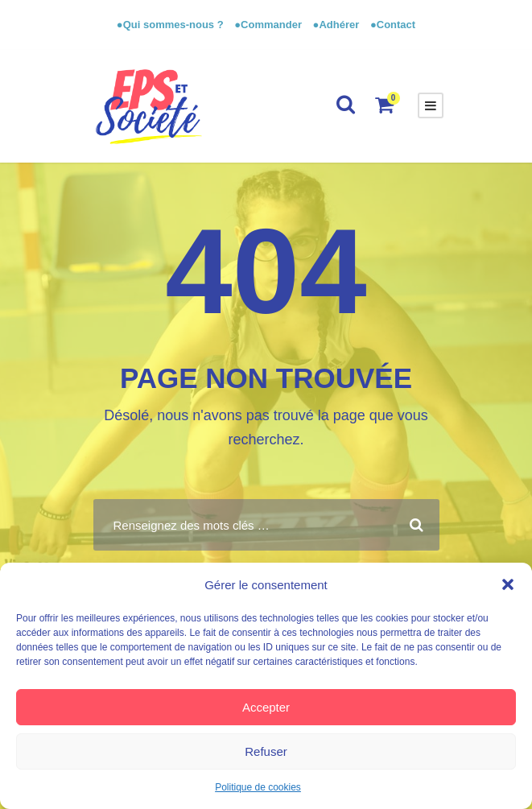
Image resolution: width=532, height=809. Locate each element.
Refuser (266, 751)
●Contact (393, 25)
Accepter (266, 707)
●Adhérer (338, 25)
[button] (508, 584)
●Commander (268, 25)
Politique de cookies (258, 787)
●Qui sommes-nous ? (171, 25)
